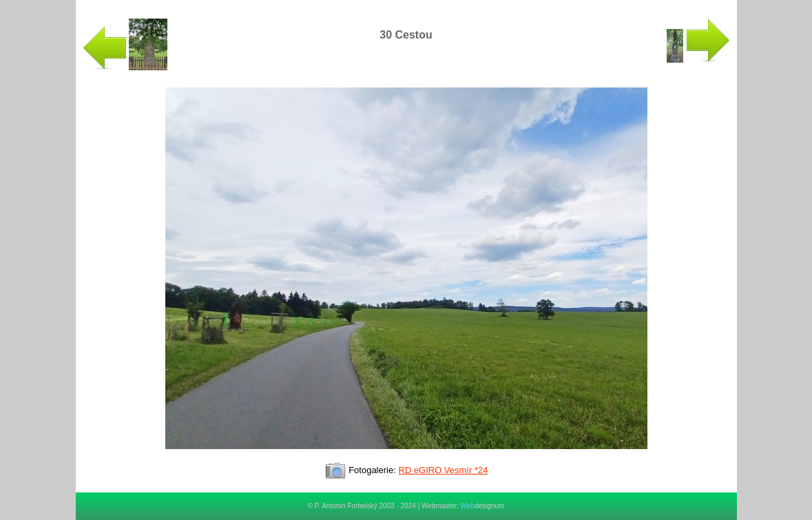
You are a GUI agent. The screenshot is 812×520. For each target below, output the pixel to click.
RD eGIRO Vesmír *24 (443, 470)
